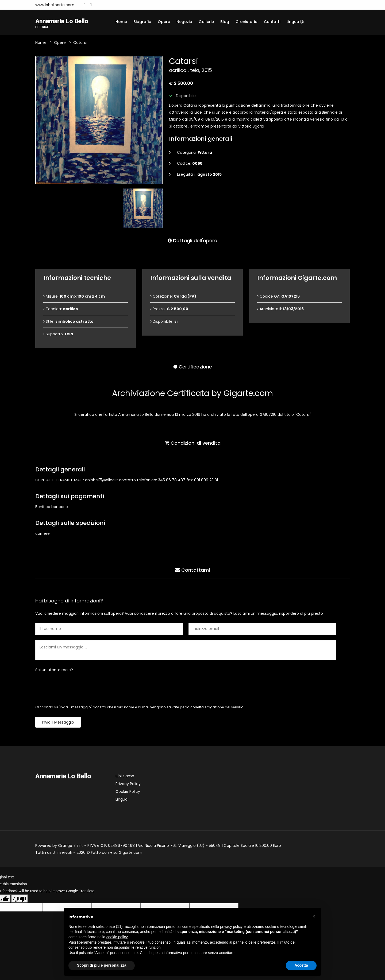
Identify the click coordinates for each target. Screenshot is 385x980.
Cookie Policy (128, 792)
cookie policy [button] (117, 937)
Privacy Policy (128, 784)
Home (121, 22)
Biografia (142, 22)
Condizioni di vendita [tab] (193, 443)
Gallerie (206, 22)
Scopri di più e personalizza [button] (102, 965)
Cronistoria (247, 22)
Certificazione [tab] (193, 366)
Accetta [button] (301, 965)
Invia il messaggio (58, 723)
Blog (225, 22)
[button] (314, 916)
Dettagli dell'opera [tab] (192, 240)
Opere (164, 22)
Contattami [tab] (192, 570)
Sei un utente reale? (54, 670)
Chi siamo (125, 777)
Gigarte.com (130, 853)
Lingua (295, 22)
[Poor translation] (20, 899)
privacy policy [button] (231, 927)
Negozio (184, 22)
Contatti (272, 22)
